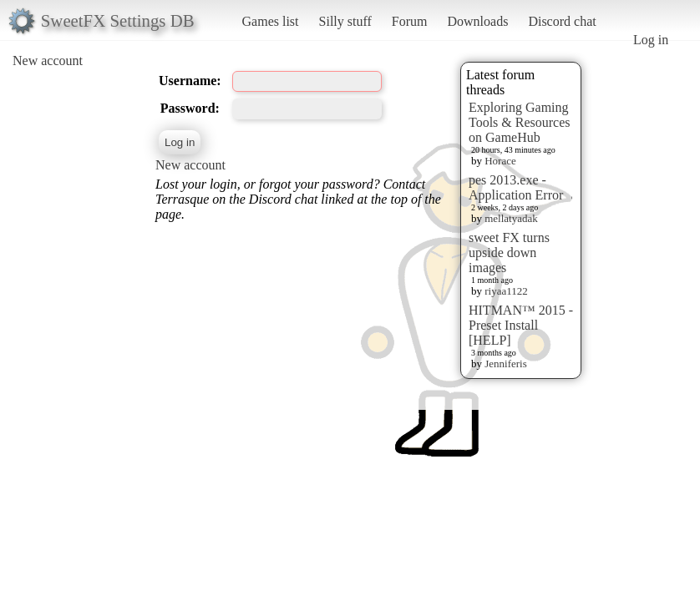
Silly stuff (345, 21)
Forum (410, 21)
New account (48, 61)
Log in (651, 40)
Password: (190, 108)
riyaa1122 (506, 291)
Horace (500, 161)
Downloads (477, 21)
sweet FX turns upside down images (509, 253)
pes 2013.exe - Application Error (516, 187)
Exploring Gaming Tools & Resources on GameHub (520, 122)
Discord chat (562, 21)
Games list (271, 21)
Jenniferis (506, 364)
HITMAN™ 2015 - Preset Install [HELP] (521, 325)
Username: (190, 81)
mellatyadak (511, 218)
